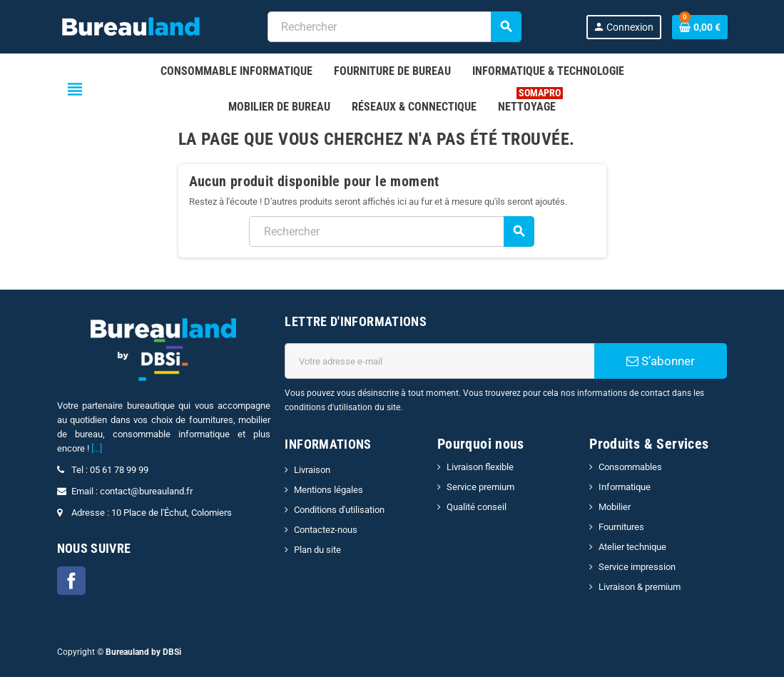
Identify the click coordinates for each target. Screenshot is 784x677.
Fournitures (621, 527)
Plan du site (317, 550)
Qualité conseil (477, 507)
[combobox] (394, 27)
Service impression (637, 567)
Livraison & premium (640, 587)
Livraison (312, 470)
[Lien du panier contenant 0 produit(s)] (700, 27)
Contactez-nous (326, 530)
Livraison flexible (480, 467)
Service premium (480, 487)
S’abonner (661, 361)
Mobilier (615, 507)
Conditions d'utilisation (339, 510)
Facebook (71, 581)
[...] (97, 448)
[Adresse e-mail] (439, 361)
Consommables (630, 467)
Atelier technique (632, 547)
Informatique (625, 487)
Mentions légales (329, 490)
